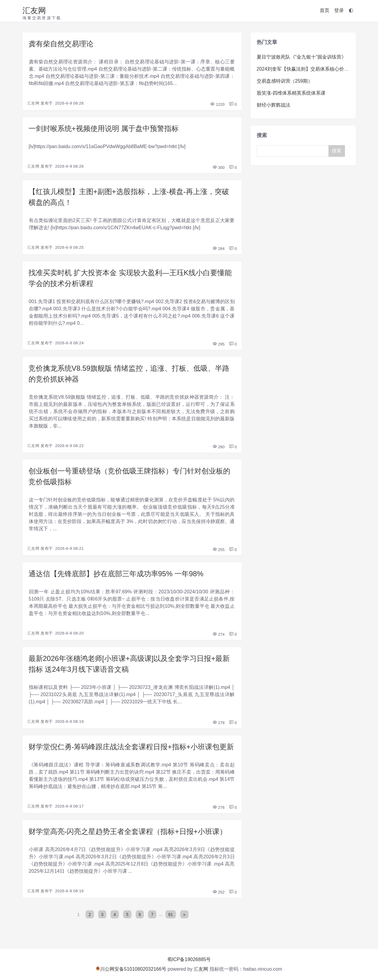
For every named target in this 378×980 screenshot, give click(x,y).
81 (171, 914)
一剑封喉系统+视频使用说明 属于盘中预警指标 (104, 128)
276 (218, 807)
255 (218, 550)
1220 (217, 104)
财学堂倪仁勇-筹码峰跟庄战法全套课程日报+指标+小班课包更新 (131, 747)
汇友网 (34, 11)
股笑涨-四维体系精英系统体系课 (291, 93)
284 (218, 249)
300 (218, 167)
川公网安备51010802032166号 (131, 969)
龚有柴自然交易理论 (61, 44)
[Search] (294, 151)
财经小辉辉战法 (274, 105)
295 (218, 344)
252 (218, 892)
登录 (339, 10)
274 (218, 634)
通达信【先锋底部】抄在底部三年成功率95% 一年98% (116, 574)
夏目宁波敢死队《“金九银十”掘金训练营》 (302, 57)
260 (218, 447)
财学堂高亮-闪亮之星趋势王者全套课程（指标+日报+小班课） (128, 831)
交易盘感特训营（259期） (285, 81)
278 (218, 723)
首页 (325, 10)
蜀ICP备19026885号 (189, 959)
